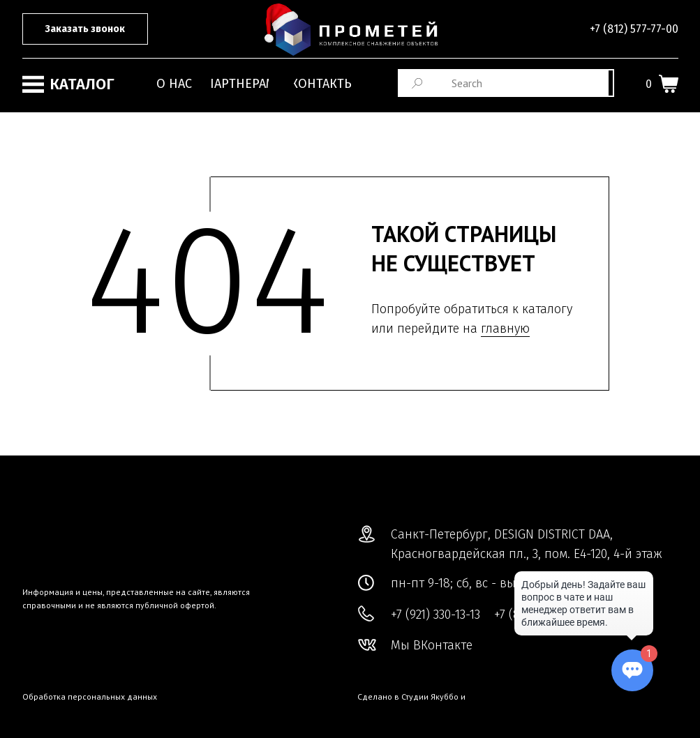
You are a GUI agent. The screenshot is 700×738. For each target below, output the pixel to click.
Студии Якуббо (430, 696)
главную (505, 329)
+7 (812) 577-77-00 (634, 29)
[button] (85, 29)
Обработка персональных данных (90, 696)
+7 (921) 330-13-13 (435, 615)
